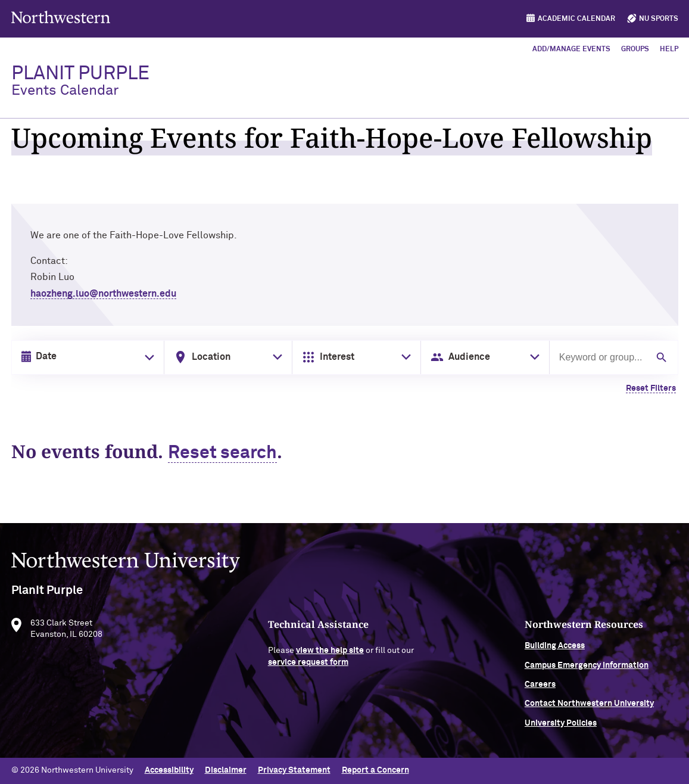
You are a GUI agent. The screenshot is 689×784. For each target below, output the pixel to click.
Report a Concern (375, 770)
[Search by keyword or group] (602, 357)
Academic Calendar (576, 19)
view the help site (330, 656)
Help (669, 49)
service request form (308, 668)
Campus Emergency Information (587, 670)
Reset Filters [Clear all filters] (651, 388)
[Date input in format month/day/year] (85, 357)
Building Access (555, 651)
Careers (540, 690)
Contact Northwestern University (589, 709)
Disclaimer (226, 770)
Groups (635, 49)
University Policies (561, 729)
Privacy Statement (294, 770)
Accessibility (169, 770)
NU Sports (659, 19)
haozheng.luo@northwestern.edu (103, 294)
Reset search (222, 453)
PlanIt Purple (80, 81)
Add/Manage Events (571, 49)
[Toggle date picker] (147, 357)
